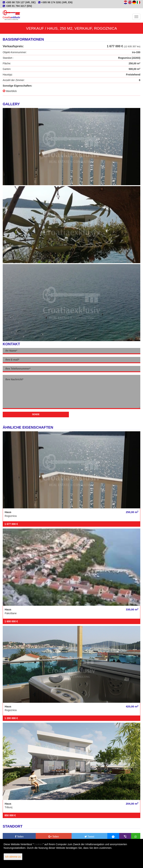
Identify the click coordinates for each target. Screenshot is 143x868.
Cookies (38, 844)
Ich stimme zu (13, 857)
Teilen (19, 837)
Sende (36, 414)
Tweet (89, 837)
